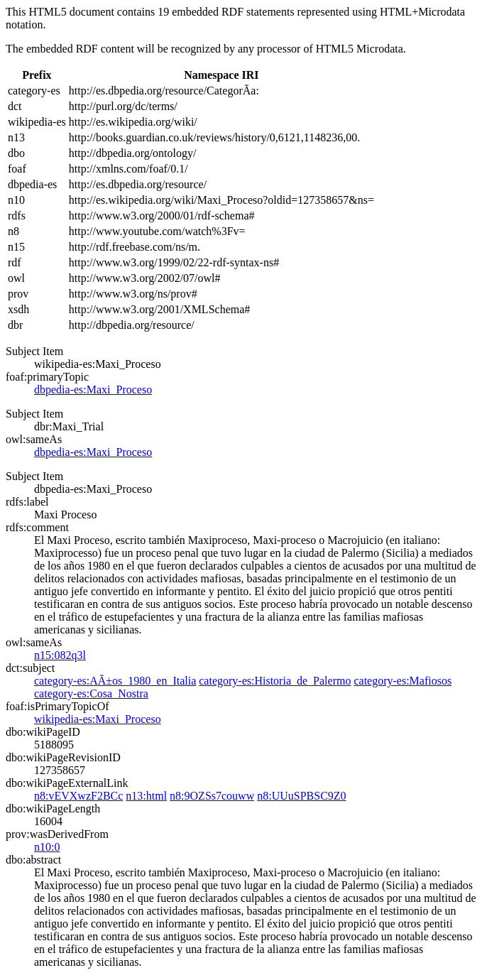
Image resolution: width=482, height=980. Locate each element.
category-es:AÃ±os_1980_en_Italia (115, 681)
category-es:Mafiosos (402, 681)
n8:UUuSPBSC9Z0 (301, 796)
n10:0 (47, 847)
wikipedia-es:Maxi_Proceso (98, 719)
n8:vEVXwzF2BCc (78, 796)
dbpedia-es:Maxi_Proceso (93, 390)
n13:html (146, 796)
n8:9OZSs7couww (212, 796)
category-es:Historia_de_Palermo (275, 681)
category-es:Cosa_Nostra (91, 693)
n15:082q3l (60, 655)
